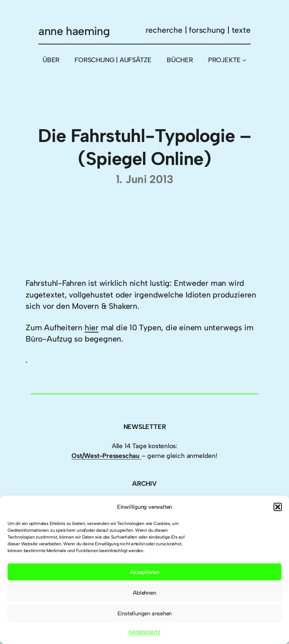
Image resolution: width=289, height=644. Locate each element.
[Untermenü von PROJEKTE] (244, 60)
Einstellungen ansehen (145, 613)
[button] (278, 507)
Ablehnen (144, 593)
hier (92, 327)
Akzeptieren (144, 572)
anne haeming (74, 31)
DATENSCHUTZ (144, 632)
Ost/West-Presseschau (106, 456)
